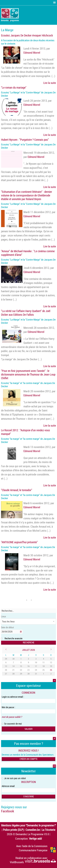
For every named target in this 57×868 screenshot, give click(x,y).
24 (36, 670)
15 (21, 666)
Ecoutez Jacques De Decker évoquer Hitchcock (27, 35)
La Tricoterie (49, 830)
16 (28, 666)
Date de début (7, 627)
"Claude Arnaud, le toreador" (17, 490)
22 (21, 670)
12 (51, 662)
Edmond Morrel (32, 53)
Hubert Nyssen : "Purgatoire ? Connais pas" (25, 140)
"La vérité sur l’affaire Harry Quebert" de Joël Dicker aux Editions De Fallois (26, 313)
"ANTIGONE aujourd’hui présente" (19, 542)
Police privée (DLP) (13, 830)
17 (36, 666)
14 (13, 666)
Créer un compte (29, 759)
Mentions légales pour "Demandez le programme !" (28, 825)
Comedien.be (33, 830)
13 (6, 666)
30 (13, 659)
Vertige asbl (35, 839)
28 (13, 674)
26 (51, 670)
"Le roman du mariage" (14, 87)
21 (13, 670)
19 (51, 666)
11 (44, 662)
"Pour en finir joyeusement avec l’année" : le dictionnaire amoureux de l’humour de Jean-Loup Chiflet (28, 374)
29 (6, 659)
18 (44, 666)
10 (36, 662)
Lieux (4, 616)
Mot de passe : (8, 707)
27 (6, 674)
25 (44, 670)
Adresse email (8, 786)
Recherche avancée (14, 638)
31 (36, 674)
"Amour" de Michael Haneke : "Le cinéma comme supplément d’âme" (28, 253)
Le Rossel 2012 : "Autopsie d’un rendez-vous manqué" (26, 432)
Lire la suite (50, 83)
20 (6, 670)
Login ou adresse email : (13, 697)
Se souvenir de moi (12, 724)
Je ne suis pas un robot (14, 778)
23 (28, 670)
